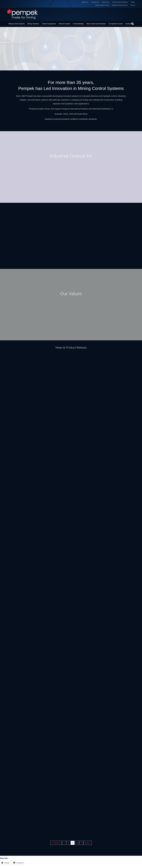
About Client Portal (102, 5)
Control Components (49, 24)
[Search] (133, 24)
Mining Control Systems (17, 24)
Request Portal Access (120, 5)
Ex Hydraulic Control (116, 24)
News (133, 2)
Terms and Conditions (120, 2)
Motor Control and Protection (96, 24)
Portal (133, 5)
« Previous (56, 843)
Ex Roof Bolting (78, 24)
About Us (85, 2)
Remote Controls (64, 24)
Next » (88, 843)
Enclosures (129, 24)
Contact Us (95, 2)
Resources (106, 2)
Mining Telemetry (33, 24)
